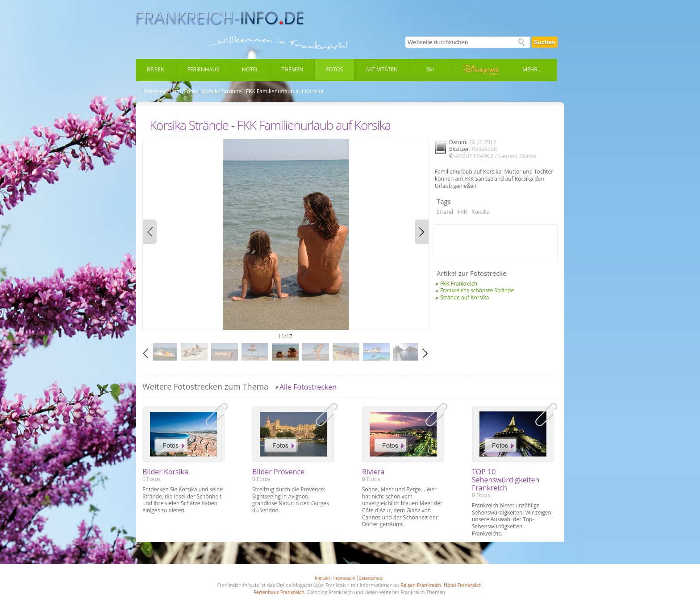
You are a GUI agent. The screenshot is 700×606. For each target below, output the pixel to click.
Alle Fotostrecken (308, 387)
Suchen (545, 42)
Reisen (156, 69)
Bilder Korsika (165, 472)
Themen (293, 69)
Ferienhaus (203, 69)
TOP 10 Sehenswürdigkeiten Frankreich (506, 480)
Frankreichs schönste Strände (477, 290)
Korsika (481, 212)
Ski (430, 69)
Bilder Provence (278, 472)
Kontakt (322, 578)
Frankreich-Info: (163, 91)
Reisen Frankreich (421, 585)
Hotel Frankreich (463, 585)
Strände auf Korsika (465, 297)
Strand (445, 212)
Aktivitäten (382, 69)
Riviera (373, 472)
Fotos (334, 69)
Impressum (344, 578)
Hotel (250, 69)
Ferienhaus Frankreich (279, 592)
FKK (462, 212)
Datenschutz (371, 578)
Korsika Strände (222, 91)
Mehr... (532, 69)
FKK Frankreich (459, 284)
